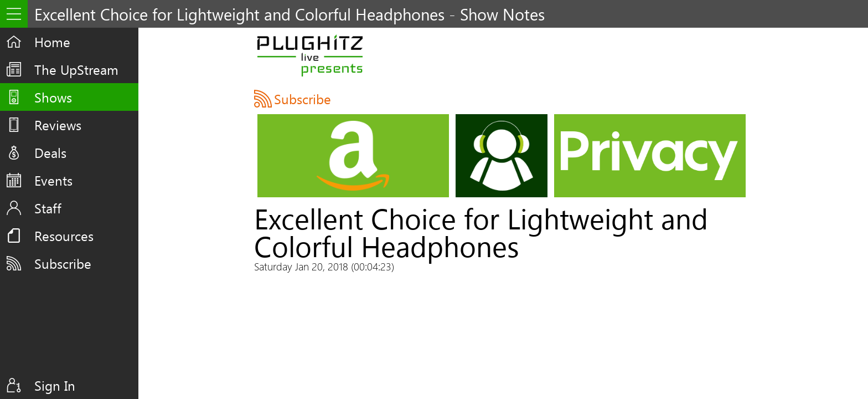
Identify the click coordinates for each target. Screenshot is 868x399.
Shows (53, 97)
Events (53, 180)
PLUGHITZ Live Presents (310, 55)
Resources (64, 236)
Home (52, 42)
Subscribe (63, 263)
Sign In (55, 385)
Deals (50, 152)
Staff (48, 208)
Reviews (58, 125)
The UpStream (76, 69)
